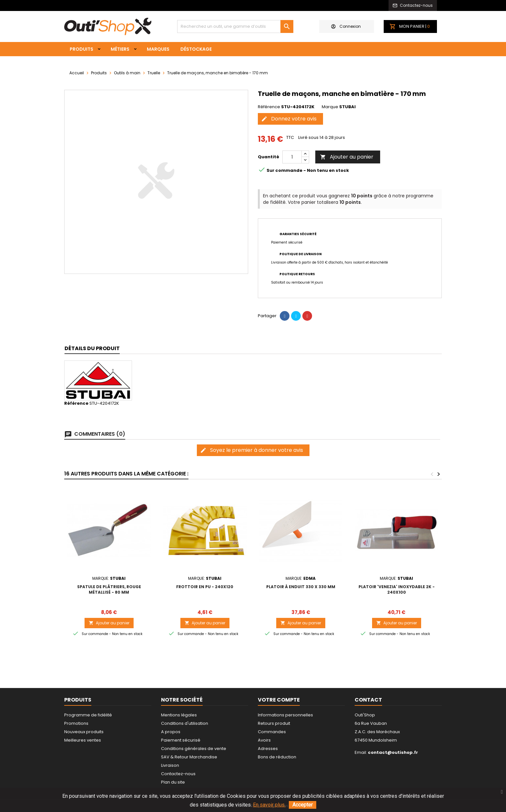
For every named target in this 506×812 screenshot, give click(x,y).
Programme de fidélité (88, 715)
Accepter (303, 805)
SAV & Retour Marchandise (189, 757)
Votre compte (279, 700)
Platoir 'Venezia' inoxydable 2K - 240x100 (397, 589)
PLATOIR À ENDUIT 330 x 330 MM (301, 587)
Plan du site (173, 782)
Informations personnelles (285, 715)
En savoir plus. (269, 805)
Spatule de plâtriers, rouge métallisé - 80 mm (109, 589)
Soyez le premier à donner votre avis (252, 450)
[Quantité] (292, 157)
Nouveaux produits (84, 732)
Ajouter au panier (347, 157)
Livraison (170, 765)
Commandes (272, 732)
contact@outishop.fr (393, 752)
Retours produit (274, 723)
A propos (171, 732)
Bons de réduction (277, 757)
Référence (269, 107)
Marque (330, 107)
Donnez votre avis (289, 119)
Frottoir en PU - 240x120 (205, 587)
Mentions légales (179, 715)
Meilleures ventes (83, 740)
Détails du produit (92, 348)
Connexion (346, 26)
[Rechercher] (235, 26)
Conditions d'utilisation (185, 723)
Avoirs (264, 740)
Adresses (268, 749)
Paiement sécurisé (181, 740)
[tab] (92, 349)
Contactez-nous (178, 774)
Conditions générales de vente (194, 749)
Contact (368, 700)
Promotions (76, 723)
